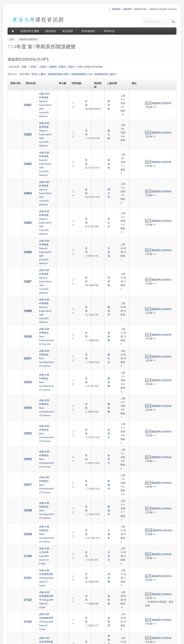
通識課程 (51, 31)
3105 (14, 409)
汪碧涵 (98, 169)
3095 (14, 269)
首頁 (80, 607)
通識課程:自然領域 (148, 97)
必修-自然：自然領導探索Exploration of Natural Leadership (39, 395)
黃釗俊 (98, 126)
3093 (14, 241)
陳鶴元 (98, 393)
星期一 (25, 67)
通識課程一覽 (85, 614)
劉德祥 (98, 298)
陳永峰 (98, 526)
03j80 (135, 526)
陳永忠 (98, 227)
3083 (14, 126)
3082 (14, 112)
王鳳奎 (98, 327)
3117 (14, 576)
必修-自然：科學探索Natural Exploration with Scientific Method (39, 97)
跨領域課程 (90, 31)
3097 (14, 298)
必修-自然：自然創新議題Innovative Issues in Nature (39, 409)
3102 (14, 366)
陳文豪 (98, 112)
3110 (14, 481)
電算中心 (56, 640)
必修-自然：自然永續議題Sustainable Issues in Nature (39, 452)
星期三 (44, 67)
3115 (14, 562)
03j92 (135, 544)
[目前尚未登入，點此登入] (147, 9)
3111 (14, 495)
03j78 (135, 452)
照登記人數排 (38, 74)
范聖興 (98, 183)
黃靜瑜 (98, 212)
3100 (14, 339)
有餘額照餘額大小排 (82, 74)
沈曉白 (98, 510)
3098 (14, 312)
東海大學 (11, 640)
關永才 (98, 452)
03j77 (135, 409)
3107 (14, 438)
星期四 (53, 67)
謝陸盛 (98, 366)
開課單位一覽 (85, 611)
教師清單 (83, 630)
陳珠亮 (98, 198)
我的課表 (116, 9)
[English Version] (168, 9)
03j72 (135, 97)
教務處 (68, 640)
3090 (14, 212)
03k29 (135, 556)
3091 (14, 226)
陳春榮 (98, 241)
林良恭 (98, 97)
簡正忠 (98, 140)
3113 (14, 526)
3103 (14, 380)
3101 (14, 352)
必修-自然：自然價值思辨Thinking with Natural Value (39, 352)
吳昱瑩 (98, 381)
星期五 (62, 67)
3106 (14, 424)
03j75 (135, 352)
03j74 (135, 212)
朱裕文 (98, 270)
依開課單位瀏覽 (30, 31)
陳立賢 (98, 481)
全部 (80, 67)
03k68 (135, 325)
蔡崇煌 (98, 438)
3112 (14, 510)
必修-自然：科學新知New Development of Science (37, 212)
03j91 (135, 339)
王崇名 (98, 339)
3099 (14, 327)
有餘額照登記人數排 (105, 74)
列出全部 (24, 74)
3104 (14, 395)
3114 (14, 544)
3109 (14, 467)
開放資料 (83, 626)
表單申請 (109, 31)
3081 (14, 97)
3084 (14, 140)
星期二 (34, 67)
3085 (14, 155)
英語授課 (69, 31)
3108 (14, 452)
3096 (14, 284)
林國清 (98, 495)
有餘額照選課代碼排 (58, 74)
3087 (14, 183)
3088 (14, 198)
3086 (14, 169)
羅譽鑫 (98, 397)
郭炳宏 (98, 409)
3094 (14, 255)
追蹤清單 (127, 9)
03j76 (135, 391)
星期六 (72, 67)
